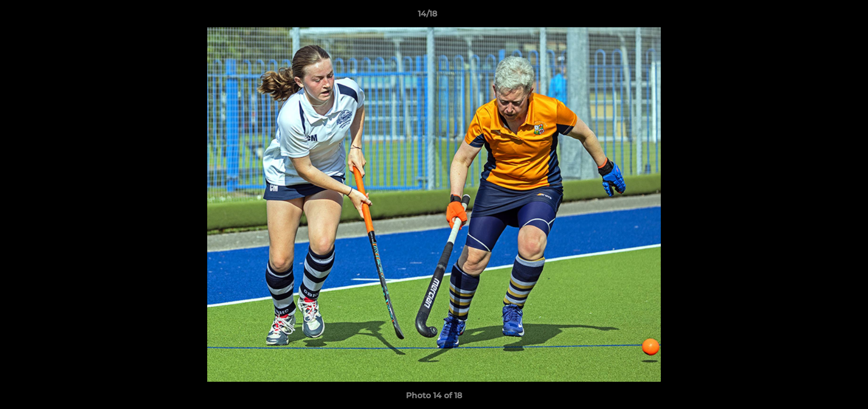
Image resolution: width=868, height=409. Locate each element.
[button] (820, 16)
